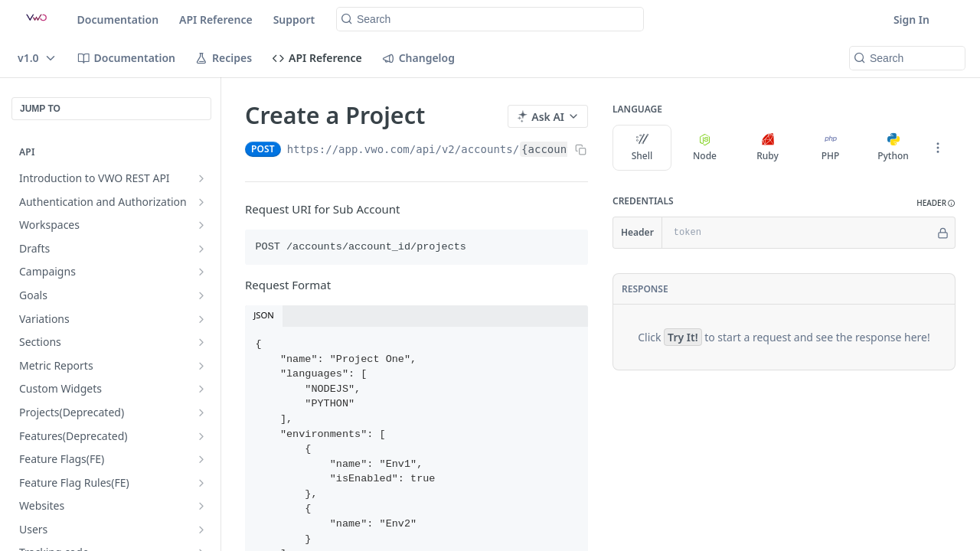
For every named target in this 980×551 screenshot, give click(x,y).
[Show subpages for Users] (201, 530)
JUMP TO (40, 109)
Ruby (768, 148)
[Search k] (490, 19)
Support (294, 20)
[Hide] (943, 233)
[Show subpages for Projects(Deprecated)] (201, 412)
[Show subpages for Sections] (201, 342)
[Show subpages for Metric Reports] (201, 366)
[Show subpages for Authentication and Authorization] (201, 202)
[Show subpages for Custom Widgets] (201, 389)
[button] (936, 203)
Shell (642, 148)
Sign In (911, 20)
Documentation (118, 20)
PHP (831, 148)
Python (893, 148)
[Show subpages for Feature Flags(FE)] (201, 459)
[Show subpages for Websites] (201, 506)
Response (645, 289)
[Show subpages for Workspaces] (201, 225)
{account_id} (560, 149)
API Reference (216, 20)
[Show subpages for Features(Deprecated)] (201, 436)
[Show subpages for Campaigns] (201, 272)
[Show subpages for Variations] (201, 319)
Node (705, 148)
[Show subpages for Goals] (201, 295)
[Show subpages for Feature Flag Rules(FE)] (201, 483)
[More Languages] (938, 148)
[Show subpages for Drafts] (201, 249)
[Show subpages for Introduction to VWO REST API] (201, 178)
